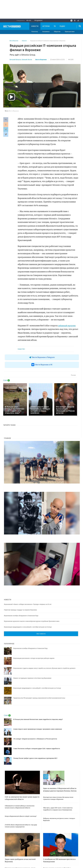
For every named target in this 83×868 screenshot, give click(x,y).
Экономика (46, 32)
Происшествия (70, 32)
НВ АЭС (29, 21)
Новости (35, 26)
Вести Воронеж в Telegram (42, 357)
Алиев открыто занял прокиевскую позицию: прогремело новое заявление (38, 717)
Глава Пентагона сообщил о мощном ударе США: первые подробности (37, 737)
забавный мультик (67, 326)
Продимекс (39, 21)
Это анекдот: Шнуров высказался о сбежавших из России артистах (35, 727)
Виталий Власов (15, 60)
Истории (46, 26)
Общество (57, 32)
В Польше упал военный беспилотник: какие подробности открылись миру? (38, 708)
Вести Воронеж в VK (42, 365)
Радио (62, 26)
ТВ (55, 26)
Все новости (41, 622)
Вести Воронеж (41, 60)
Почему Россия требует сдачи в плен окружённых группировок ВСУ (35, 746)
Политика (35, 32)
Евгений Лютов (27, 60)
